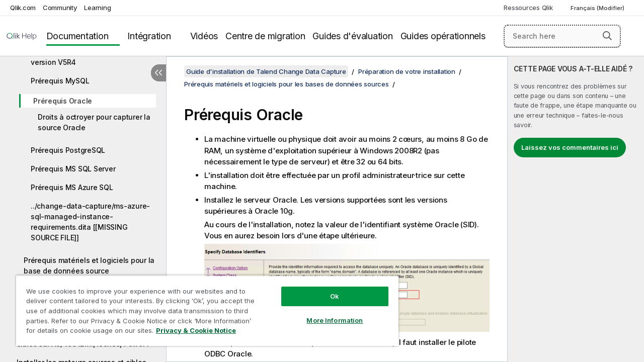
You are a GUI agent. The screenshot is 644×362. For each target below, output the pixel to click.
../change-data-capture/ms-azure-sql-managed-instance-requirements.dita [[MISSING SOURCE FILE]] (90, 222)
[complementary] (576, 209)
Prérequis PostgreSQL (68, 150)
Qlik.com (23, 8)
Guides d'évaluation (352, 36)
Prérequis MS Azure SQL (72, 187)
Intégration (149, 36)
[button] (607, 36)
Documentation (77, 36)
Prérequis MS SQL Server (73, 169)
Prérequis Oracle (63, 101)
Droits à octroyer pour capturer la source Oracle (94, 122)
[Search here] (562, 36)
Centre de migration (265, 36)
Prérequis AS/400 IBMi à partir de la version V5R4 (91, 57)
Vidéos (204, 36)
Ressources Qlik (528, 8)
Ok (335, 296)
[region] (207, 310)
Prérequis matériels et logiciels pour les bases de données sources (287, 84)
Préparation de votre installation (407, 71)
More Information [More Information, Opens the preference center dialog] (335, 320)
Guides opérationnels (443, 36)
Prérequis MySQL (60, 81)
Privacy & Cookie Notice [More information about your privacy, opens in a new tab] (196, 330)
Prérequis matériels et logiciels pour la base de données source (89, 265)
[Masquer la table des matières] (158, 73)
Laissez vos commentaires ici (570, 147)
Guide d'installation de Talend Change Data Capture (266, 71)
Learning (97, 8)
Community (60, 8)
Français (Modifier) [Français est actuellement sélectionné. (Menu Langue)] (598, 8)
